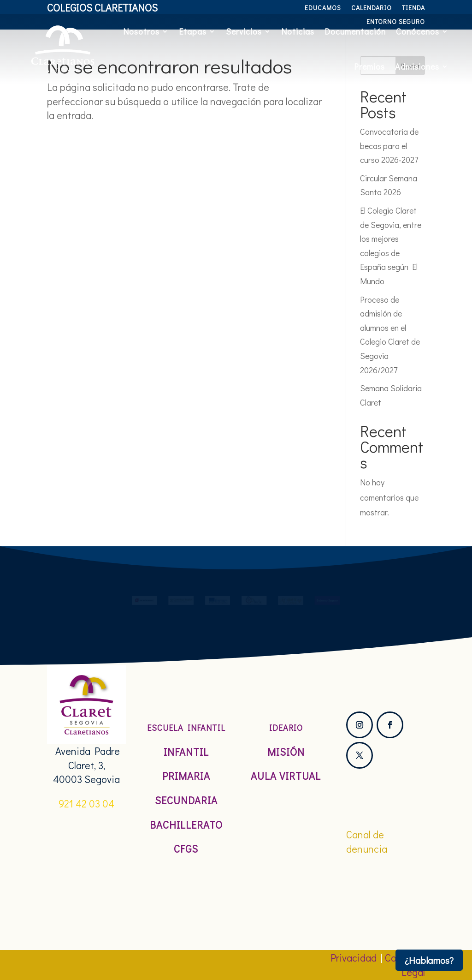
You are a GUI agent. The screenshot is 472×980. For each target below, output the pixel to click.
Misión (286, 752)
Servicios (244, 31)
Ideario (286, 728)
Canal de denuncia (367, 842)
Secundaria (186, 800)
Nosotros (141, 31)
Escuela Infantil (186, 728)
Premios (369, 66)
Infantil (186, 752)
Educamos (323, 8)
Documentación (355, 31)
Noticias (298, 31)
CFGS (186, 849)
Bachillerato (186, 825)
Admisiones (417, 66)
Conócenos (418, 31)
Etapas (193, 31)
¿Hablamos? (429, 960)
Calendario (372, 8)
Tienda (413, 8)
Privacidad (354, 958)
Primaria (186, 776)
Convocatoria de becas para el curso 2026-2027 (389, 146)
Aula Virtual (286, 776)
